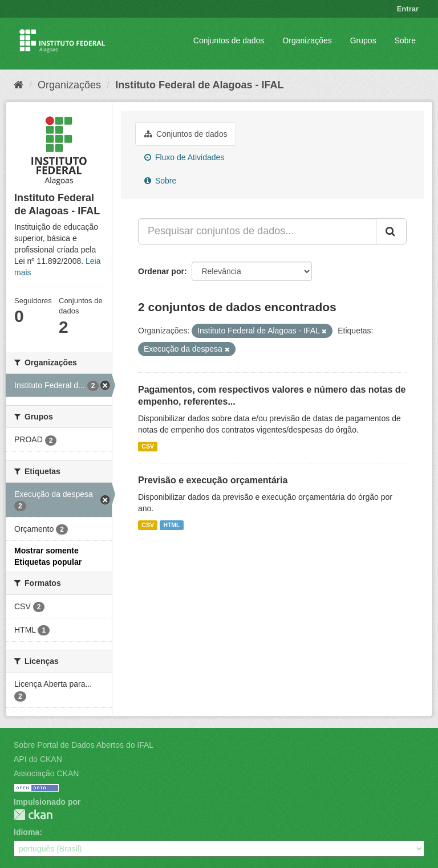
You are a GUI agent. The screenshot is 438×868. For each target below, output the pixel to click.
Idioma (27, 832)
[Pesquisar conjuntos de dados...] (257, 231)
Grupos (363, 40)
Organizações (307, 40)
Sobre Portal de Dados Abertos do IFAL (84, 745)
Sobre (405, 40)
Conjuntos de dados (229, 40)
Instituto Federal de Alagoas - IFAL (199, 85)
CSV (148, 446)
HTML (171, 525)
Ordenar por (161, 271)
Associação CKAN (46, 773)
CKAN (33, 815)
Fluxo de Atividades (184, 157)
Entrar (408, 9)
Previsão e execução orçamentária (213, 480)
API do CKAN (38, 759)
